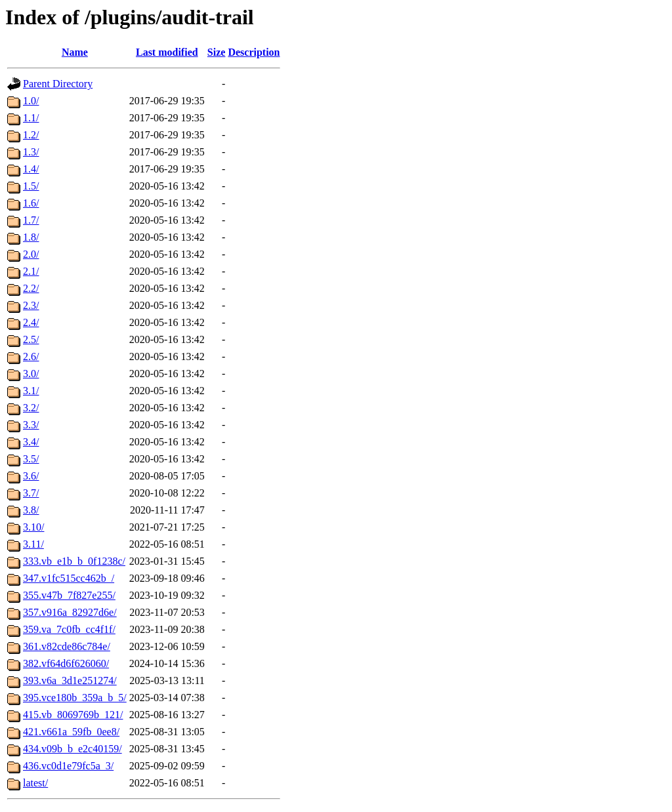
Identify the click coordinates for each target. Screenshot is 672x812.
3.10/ (33, 527)
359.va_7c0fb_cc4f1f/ (69, 629)
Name (75, 52)
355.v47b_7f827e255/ (69, 595)
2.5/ (31, 339)
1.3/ (31, 152)
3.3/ (31, 425)
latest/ (35, 783)
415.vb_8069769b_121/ (73, 715)
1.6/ (31, 203)
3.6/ (31, 476)
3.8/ (31, 510)
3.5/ (31, 459)
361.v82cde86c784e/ (67, 646)
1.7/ (31, 220)
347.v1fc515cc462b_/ (69, 578)
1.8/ (31, 237)
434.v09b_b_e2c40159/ (73, 749)
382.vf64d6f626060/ (66, 663)
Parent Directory (58, 84)
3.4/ (31, 442)
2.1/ (31, 271)
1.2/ (31, 135)
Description (254, 52)
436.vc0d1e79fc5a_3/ (68, 766)
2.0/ (31, 254)
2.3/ (31, 305)
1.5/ (31, 186)
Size (217, 52)
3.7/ (31, 493)
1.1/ (31, 118)
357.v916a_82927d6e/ (70, 612)
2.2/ (31, 288)
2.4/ (31, 322)
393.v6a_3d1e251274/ (70, 680)
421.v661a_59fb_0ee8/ (71, 732)
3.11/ (33, 544)
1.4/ (31, 169)
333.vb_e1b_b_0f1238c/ (74, 561)
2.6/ (31, 356)
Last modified (167, 52)
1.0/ (31, 101)
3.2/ (31, 408)
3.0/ (31, 374)
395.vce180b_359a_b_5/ (75, 698)
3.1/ (31, 391)
